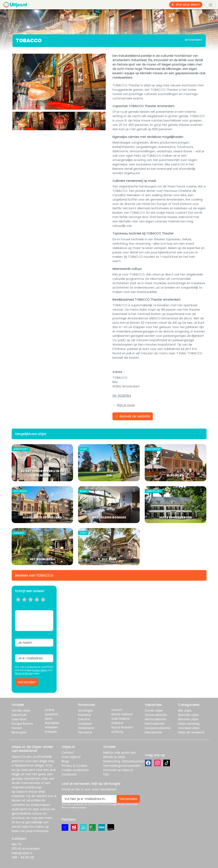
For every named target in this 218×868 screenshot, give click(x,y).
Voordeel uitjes (189, 728)
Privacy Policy (40, 670)
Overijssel (85, 724)
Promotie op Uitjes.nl (118, 770)
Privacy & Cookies (75, 766)
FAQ (106, 774)
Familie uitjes (21, 711)
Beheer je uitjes (114, 757)
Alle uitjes (185, 711)
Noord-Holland (122, 714)
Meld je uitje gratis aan (120, 753)
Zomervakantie (156, 715)
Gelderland (86, 728)
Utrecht (117, 710)
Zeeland (117, 723)
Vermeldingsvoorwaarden (122, 766)
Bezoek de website (133, 416)
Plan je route (126, 405)
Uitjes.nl (17, 757)
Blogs (65, 761)
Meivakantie (153, 732)
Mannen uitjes (188, 719)
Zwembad (19, 719)
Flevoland (85, 732)
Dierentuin (19, 715)
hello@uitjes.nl (22, 853)
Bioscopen (19, 732)
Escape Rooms (22, 724)
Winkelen (51, 727)
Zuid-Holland (121, 719)
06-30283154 (122, 396)
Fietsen (17, 728)
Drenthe (84, 719)
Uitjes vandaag (189, 724)
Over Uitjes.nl (71, 757)
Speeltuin (52, 714)
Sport (49, 719)
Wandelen (52, 723)
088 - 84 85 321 (23, 857)
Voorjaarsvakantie (158, 728)
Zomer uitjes (154, 711)
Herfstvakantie (155, 719)
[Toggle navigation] (211, 5)
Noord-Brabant (122, 727)
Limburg (117, 732)
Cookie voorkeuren (75, 770)
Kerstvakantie (155, 724)
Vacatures (69, 774)
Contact (68, 753)
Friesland (84, 715)
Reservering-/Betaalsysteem (124, 761)
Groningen (86, 711)
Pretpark (51, 732)
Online (49, 710)
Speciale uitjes (188, 715)
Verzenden (27, 682)
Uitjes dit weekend (191, 732)
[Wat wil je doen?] (189, 5)
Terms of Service (24, 673)
